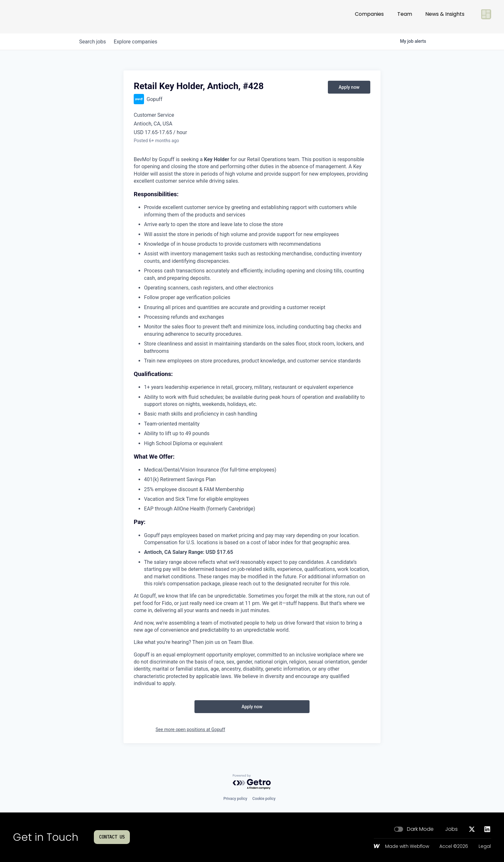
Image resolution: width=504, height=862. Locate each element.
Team (405, 17)
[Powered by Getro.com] (252, 782)
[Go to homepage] (34, 17)
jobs (94, 42)
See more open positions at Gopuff (190, 729)
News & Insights (445, 17)
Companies (369, 17)
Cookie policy (264, 799)
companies (139, 42)
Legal (485, 847)
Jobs (451, 829)
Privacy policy (235, 799)
